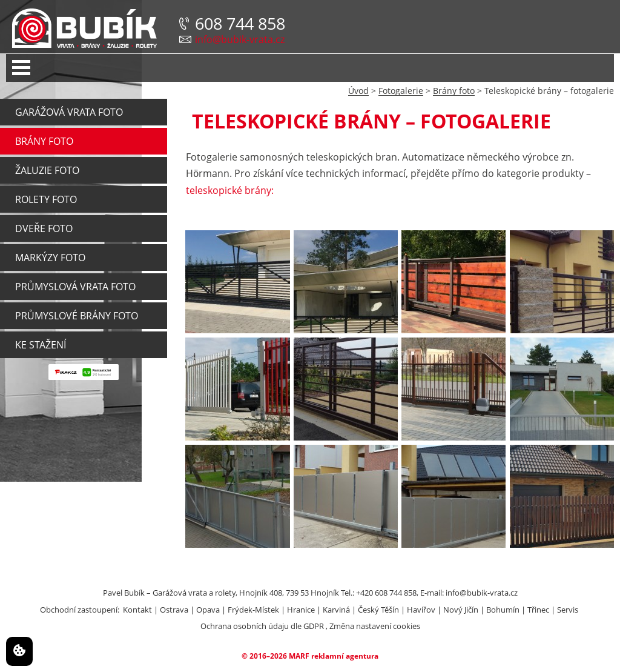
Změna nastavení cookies (375, 626)
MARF (299, 656)
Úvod (358, 91)
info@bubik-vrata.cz (240, 39)
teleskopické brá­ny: (230, 190)
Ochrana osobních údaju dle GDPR (262, 626)
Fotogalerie (401, 91)
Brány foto (454, 91)
